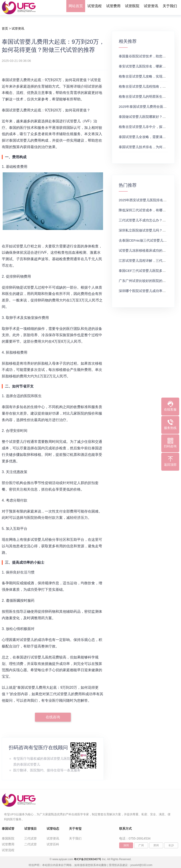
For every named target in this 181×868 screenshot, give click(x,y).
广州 (141, 845)
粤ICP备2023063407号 (88, 859)
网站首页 (76, 6)
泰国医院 (8, 838)
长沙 (171, 845)
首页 (5, 28)
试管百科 (53, 844)
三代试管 (30, 838)
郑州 (156, 845)
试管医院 (132, 6)
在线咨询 (53, 717)
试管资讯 (151, 6)
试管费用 (113, 6)
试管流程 (95, 6)
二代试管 (30, 844)
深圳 (126, 845)
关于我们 (170, 6)
